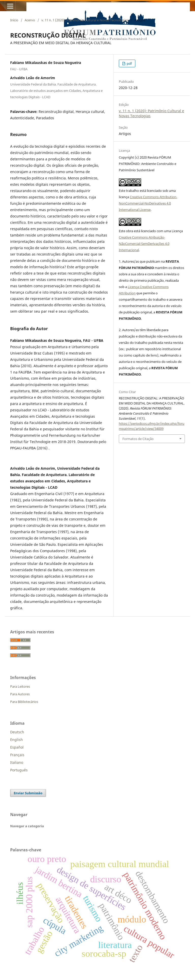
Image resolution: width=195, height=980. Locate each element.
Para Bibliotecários (24, 702)
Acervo (30, 20)
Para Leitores (20, 686)
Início (14, 20)
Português (19, 770)
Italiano (17, 762)
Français (17, 755)
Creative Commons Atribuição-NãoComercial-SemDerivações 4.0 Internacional (144, 244)
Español (17, 747)
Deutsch (17, 732)
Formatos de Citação (138, 439)
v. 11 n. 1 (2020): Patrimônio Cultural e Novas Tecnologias (85, 20)
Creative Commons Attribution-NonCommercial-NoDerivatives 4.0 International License (148, 203)
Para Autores (20, 694)
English (17, 740)
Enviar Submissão (28, 793)
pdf (129, 63)
